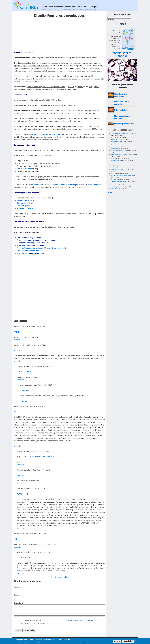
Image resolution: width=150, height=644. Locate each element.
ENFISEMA (114, 137)
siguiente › (58, 577)
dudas (112, 189)
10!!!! (15, 539)
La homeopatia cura (116, 187)
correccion (24, 390)
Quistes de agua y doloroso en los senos (122, 154)
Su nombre (18, 587)
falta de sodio (22, 494)
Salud (86, 8)
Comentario (19, 603)
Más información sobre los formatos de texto (83, 620)
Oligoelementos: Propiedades (121, 95)
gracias (20, 475)
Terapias (94, 8)
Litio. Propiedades (121, 110)
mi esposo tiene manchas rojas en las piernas (124, 133)
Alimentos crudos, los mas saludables (121, 175)
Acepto (117, 641)
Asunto (17, 595)
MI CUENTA (111, 192)
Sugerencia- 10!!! (23, 558)
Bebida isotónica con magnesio (122, 103)
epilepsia (113, 179)
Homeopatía (58, 8)
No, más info (128, 641)
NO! (15, 412)
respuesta (18, 351)
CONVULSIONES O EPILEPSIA (119, 181)
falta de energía (115, 141)
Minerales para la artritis (124, 124)
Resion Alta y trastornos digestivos (121, 143)
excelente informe (116, 160)
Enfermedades (47, 8)
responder (17, 340)
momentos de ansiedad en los (119, 151)
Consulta (113, 173)
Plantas (68, 8)
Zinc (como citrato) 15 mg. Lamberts (125, 117)
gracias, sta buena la (25, 372)
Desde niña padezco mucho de (119, 166)
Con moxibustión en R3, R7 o (119, 170)
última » (67, 577)
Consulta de (114, 158)
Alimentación (77, 8)
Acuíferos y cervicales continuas (120, 162)
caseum (113, 139)
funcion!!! (18, 332)
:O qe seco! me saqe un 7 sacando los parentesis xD (37, 457)
